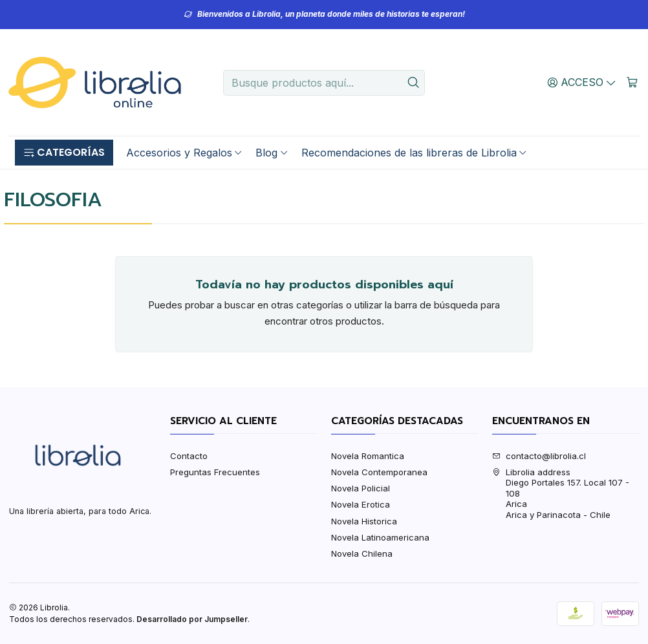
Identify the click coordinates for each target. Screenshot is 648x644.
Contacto (189, 456)
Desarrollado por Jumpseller (192, 619)
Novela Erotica (361, 504)
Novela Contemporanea (379, 472)
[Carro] (632, 82)
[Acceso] (582, 82)
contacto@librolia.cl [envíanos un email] (539, 456)
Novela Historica (364, 521)
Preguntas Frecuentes (215, 472)
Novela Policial (361, 488)
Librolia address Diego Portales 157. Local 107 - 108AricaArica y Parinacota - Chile (561, 493)
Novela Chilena (362, 553)
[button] (64, 153)
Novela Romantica (368, 456)
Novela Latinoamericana (380, 537)
